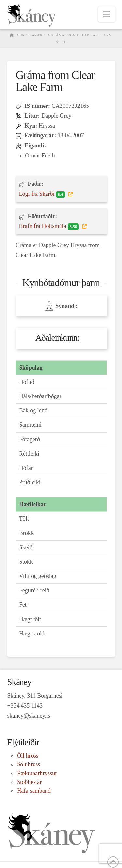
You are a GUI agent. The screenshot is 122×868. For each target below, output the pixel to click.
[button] (107, 14)
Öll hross (28, 756)
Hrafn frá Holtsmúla (50, 226)
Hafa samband (34, 791)
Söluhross (28, 764)
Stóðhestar (29, 782)
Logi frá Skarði (43, 194)
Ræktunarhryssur (37, 773)
